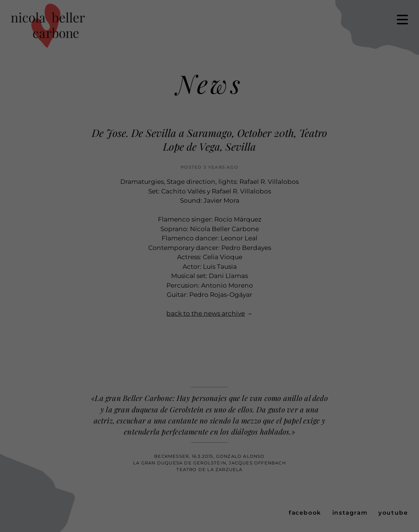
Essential (21, 90)
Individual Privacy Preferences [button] (367, 71)
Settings (231, 79)
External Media (282, 90)
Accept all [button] (367, 24)
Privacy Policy (373, 91)
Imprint (396, 91)
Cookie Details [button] (344, 91)
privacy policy (74, 79)
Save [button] (367, 46)
